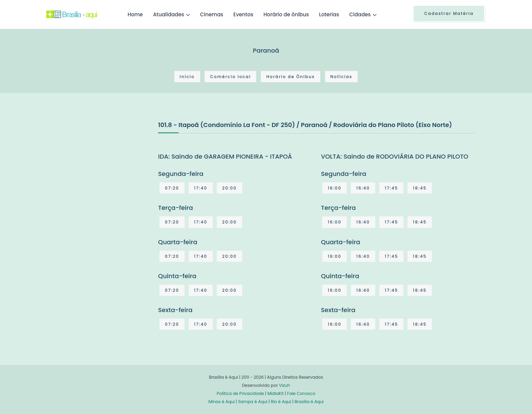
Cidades (360, 14)
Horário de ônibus (286, 14)
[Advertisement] (97, 171)
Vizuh (284, 385)
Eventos (243, 14)
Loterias (329, 14)
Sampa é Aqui (253, 402)
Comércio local (230, 77)
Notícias (341, 77)
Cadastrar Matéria (449, 13)
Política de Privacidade (240, 393)
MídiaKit (275, 393)
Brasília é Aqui (309, 402)
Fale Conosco (301, 393)
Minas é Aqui (222, 402)
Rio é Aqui (281, 402)
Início (187, 77)
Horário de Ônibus (291, 77)
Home (135, 14)
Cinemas (212, 14)
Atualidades (169, 14)
